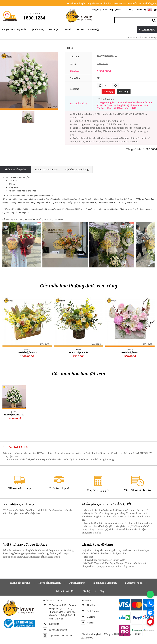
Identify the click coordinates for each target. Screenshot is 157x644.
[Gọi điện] (150, 604)
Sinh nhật (53, 30)
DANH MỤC (147, 30)
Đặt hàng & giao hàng (77, 170)
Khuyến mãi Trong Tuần (14, 30)
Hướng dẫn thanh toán (49, 583)
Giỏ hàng (129, 10)
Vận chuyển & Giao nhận (105, 583)
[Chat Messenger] (150, 622)
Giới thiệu (87, 591)
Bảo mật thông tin (134, 583)
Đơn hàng (142, 10)
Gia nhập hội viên (113, 10)
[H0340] (14, 412)
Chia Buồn (67, 30)
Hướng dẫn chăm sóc (46, 170)
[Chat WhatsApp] (150, 594)
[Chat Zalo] (150, 613)
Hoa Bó (80, 30)
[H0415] (27, 350)
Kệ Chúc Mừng (37, 30)
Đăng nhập (97, 10)
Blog (102, 591)
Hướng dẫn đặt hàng (20, 583)
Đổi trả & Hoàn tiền (65, 591)
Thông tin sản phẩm (16, 170)
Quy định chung (77, 583)
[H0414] (78, 350)
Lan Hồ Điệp (94, 30)
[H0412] (130, 350)
